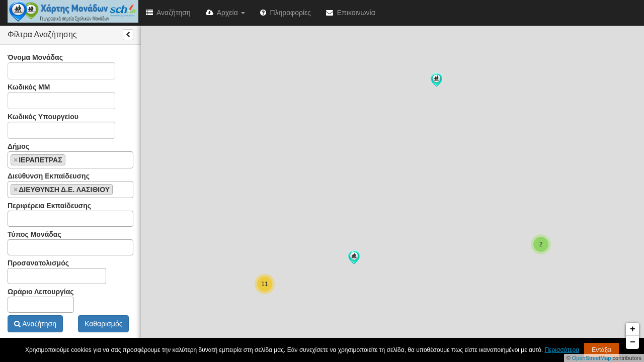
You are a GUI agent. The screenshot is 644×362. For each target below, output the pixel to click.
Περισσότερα (562, 350)
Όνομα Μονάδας (61, 66)
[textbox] (71, 159)
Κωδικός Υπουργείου (61, 126)
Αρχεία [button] (225, 13)
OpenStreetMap (592, 358)
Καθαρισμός (103, 324)
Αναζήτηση (168, 13)
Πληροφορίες (286, 13)
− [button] (633, 342)
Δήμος (70, 155)
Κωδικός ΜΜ (61, 96)
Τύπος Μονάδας (70, 243)
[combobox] (70, 160)
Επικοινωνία (351, 13)
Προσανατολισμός (57, 271)
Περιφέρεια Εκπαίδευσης (70, 214)
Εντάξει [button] (601, 350)
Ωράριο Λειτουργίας (41, 300)
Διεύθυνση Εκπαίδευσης (70, 185)
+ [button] (633, 329)
